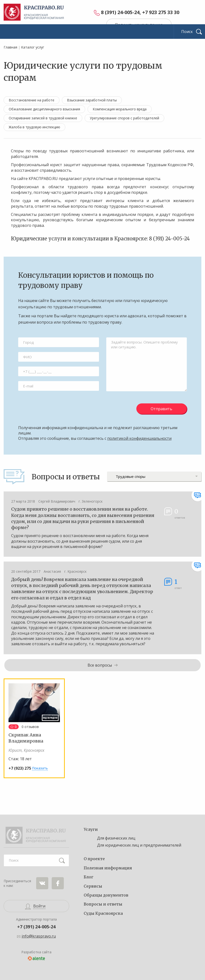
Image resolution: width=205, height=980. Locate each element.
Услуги (91, 829)
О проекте (94, 859)
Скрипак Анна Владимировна (26, 738)
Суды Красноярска (103, 913)
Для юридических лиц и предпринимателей (139, 845)
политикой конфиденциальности (139, 438)
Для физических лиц (116, 838)
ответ (178, 584)
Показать (40, 768)
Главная (10, 47)
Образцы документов (106, 895)
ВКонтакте (42, 883)
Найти (62, 860)
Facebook (58, 883)
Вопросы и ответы (103, 904)
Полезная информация (108, 868)
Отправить (161, 409)
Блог (89, 877)
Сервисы (93, 886)
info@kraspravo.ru (39, 936)
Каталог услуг (33, 47)
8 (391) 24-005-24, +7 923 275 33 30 (140, 12)
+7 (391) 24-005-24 (36, 927)
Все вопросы (100, 665)
